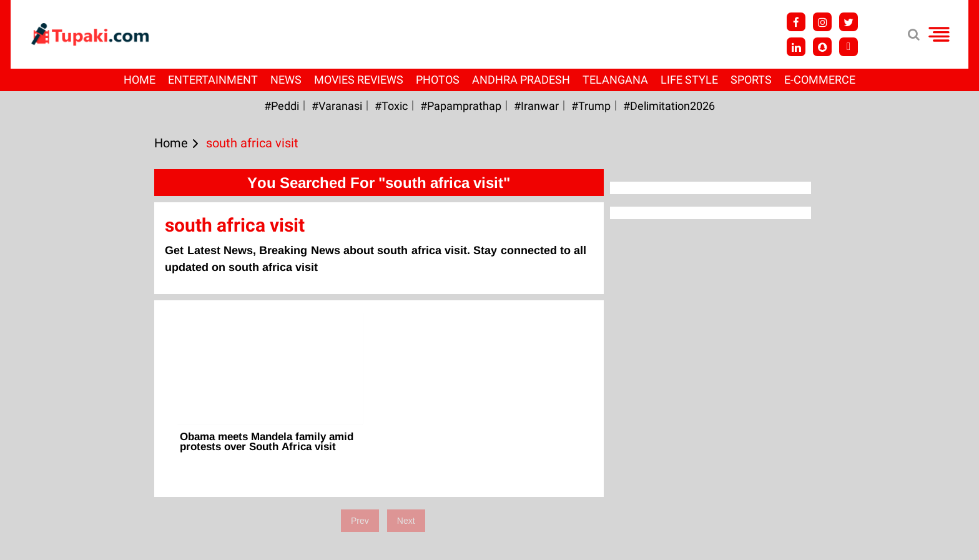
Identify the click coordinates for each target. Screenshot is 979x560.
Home (140, 80)
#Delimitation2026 (669, 106)
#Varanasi (337, 106)
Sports (751, 80)
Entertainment (213, 80)
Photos (438, 80)
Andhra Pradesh (521, 80)
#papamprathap (461, 106)
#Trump (591, 106)
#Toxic (391, 106)
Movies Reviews (359, 80)
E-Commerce (820, 80)
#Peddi (282, 106)
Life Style (689, 80)
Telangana (615, 80)
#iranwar (536, 106)
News (286, 80)
